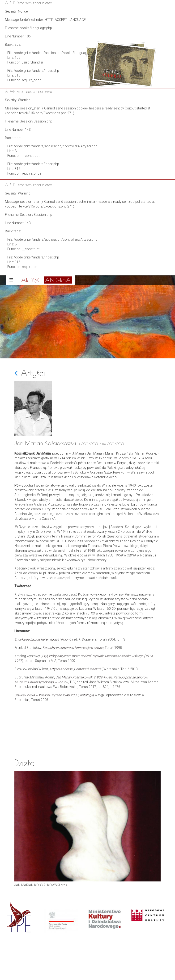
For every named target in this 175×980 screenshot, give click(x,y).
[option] (61, 944)
